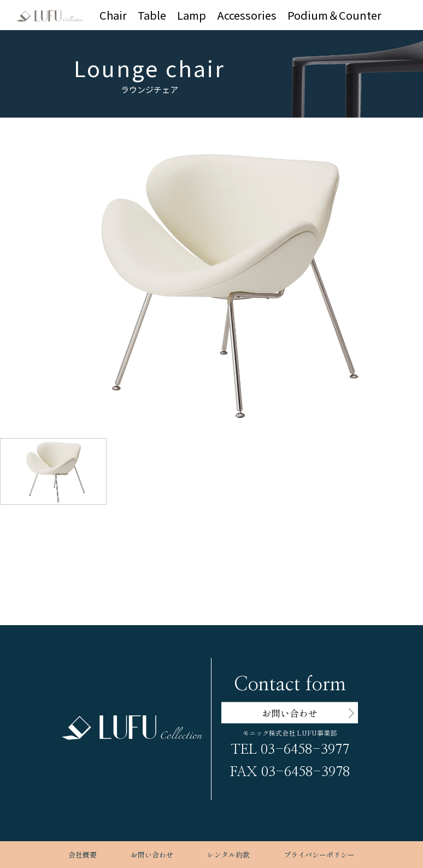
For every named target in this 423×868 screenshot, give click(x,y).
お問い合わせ (152, 855)
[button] (220, 262)
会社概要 (83, 855)
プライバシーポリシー (319, 855)
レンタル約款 (228, 855)
